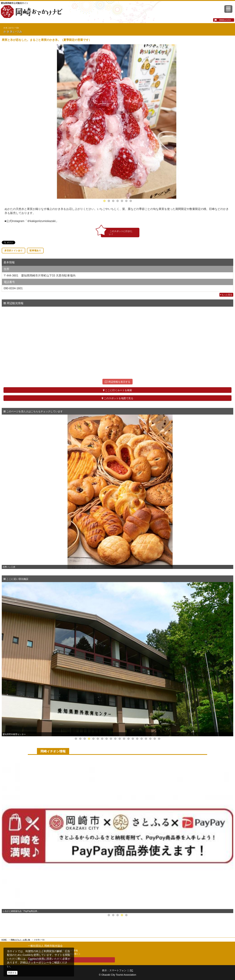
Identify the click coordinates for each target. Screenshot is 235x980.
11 (120, 739)
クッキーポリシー (39, 962)
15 (137, 739)
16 (142, 739)
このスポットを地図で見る (117, 398)
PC (131, 970)
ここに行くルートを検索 (117, 390)
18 (150, 739)
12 (124, 739)
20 (159, 739)
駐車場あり (35, 250)
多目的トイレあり (13, 250)
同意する (12, 973)
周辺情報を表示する (117, 382)
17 (146, 739)
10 (115, 739)
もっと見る (226, 295)
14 (133, 739)
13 (128, 739)
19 (155, 739)
